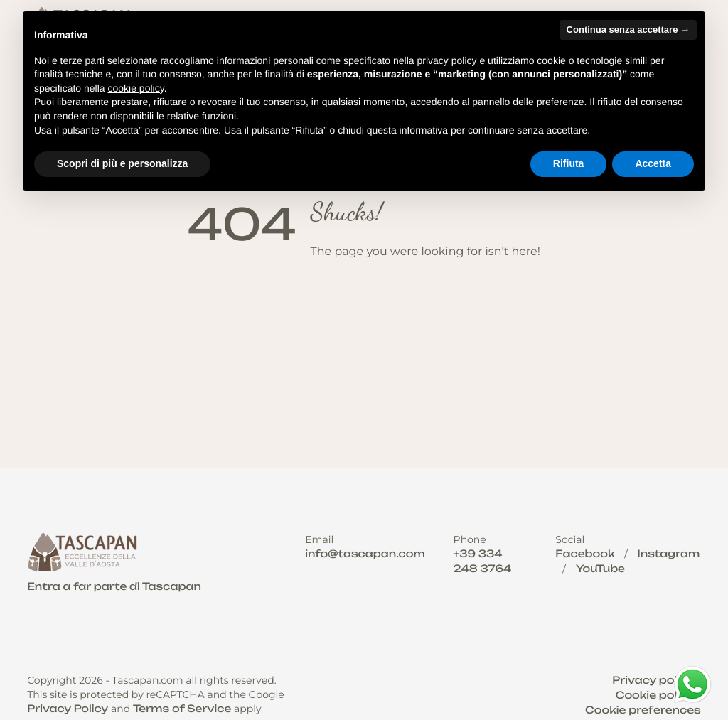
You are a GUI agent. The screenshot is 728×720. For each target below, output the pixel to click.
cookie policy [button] (136, 88)
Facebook (585, 554)
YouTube (600, 569)
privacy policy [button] (447, 60)
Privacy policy (653, 681)
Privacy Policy (68, 709)
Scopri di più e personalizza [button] (122, 163)
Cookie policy (655, 695)
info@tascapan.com (365, 554)
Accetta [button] (653, 163)
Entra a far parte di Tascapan (114, 587)
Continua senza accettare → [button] (628, 29)
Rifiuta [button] (569, 163)
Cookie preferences (643, 710)
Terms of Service (182, 709)
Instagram (669, 554)
